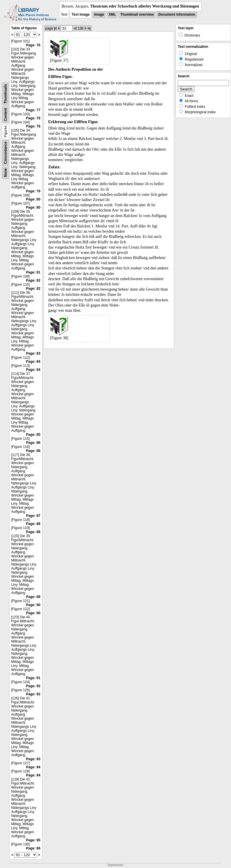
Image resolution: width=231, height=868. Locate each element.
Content (6, 115)
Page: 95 (33, 840)
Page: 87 (33, 516)
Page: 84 (33, 362)
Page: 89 (33, 597)
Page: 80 (33, 199)
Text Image (81, 14)
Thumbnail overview (137, 14)
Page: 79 (33, 191)
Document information (177, 14)
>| (89, 28)
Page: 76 (33, 45)
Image (99, 14)
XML (112, 14)
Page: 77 (33, 110)
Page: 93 (33, 759)
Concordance (6, 153)
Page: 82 (33, 280)
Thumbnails (6, 94)
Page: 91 (33, 678)
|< (55, 28)
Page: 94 (33, 767)
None (6, 173)
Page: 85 (33, 435)
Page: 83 (33, 353)
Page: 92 (33, 686)
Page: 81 (33, 272)
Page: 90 (33, 605)
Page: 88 (33, 524)
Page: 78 (33, 118)
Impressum (115, 865)
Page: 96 (33, 848)
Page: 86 (33, 443)
